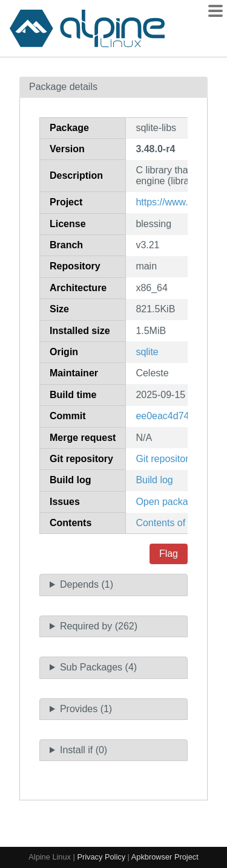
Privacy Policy (101, 857)
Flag (169, 554)
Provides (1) (86, 709)
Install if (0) (84, 750)
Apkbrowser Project (165, 857)
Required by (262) (99, 626)
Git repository (164, 459)
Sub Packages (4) (98, 667)
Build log (154, 480)
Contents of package (180, 523)
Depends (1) (87, 584)
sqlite (147, 352)
